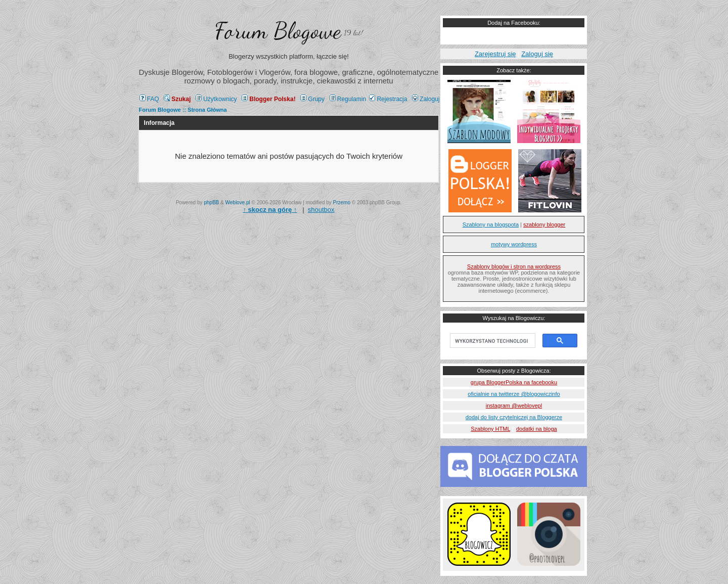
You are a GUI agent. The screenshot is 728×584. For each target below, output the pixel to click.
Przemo (342, 203)
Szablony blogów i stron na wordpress (514, 266)
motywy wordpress (514, 244)
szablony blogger (544, 224)
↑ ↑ (270, 210)
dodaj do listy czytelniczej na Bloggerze (514, 417)
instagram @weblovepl (514, 406)
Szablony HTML (490, 429)
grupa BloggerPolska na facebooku (514, 382)
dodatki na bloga (537, 429)
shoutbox (321, 210)
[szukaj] (492, 341)
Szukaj (177, 99)
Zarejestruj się (495, 54)
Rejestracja (388, 99)
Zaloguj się (537, 54)
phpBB (211, 203)
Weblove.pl (238, 203)
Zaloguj (426, 99)
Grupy (312, 99)
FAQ (149, 99)
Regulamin (348, 99)
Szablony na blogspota (491, 224)
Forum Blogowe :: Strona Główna (183, 110)
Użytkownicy (216, 99)
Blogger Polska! (268, 99)
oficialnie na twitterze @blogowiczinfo (514, 394)
